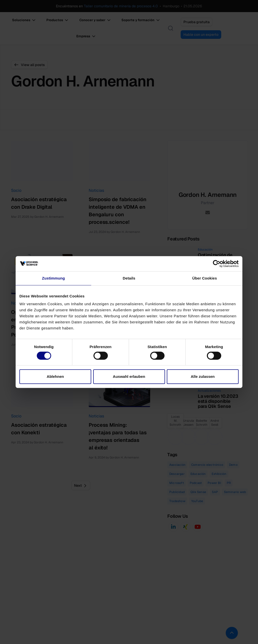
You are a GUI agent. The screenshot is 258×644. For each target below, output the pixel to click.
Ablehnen (55, 376)
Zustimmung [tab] (54, 278)
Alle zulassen (203, 376)
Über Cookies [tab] (205, 278)
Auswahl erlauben (129, 376)
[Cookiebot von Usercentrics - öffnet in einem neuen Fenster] (217, 264)
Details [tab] (129, 278)
